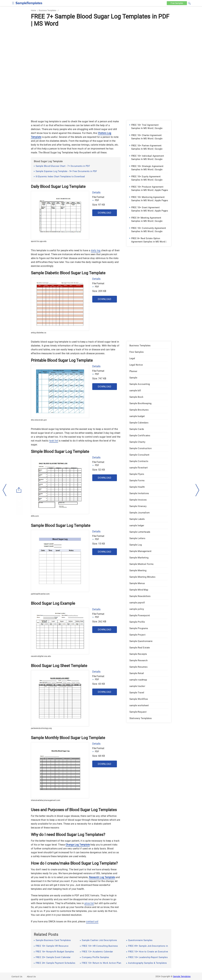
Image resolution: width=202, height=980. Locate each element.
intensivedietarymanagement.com (46, 800)
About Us (31, 977)
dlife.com (35, 516)
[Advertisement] (101, 50)
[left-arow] (5, 490)
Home (33, 10)
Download (105, 213)
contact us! (92, 921)
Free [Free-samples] (177, 3)
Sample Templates (182, 976)
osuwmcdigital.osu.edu (41, 656)
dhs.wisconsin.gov (39, 420)
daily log (96, 250)
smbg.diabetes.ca (39, 333)
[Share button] (19, 490)
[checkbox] (13, 3)
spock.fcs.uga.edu (39, 241)
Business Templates (48, 10)
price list (89, 903)
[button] (189, 3)
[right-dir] (197, 490)
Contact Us (17, 977)
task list (54, 441)
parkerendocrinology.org (41, 728)
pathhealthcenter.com (40, 594)
